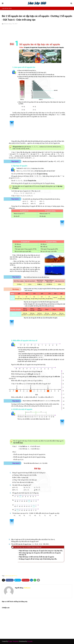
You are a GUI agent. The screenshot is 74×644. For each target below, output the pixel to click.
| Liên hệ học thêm (7, 8)
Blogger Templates (13, 641)
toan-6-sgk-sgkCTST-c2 (11, 576)
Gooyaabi (30, 641)
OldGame (6, 24)
